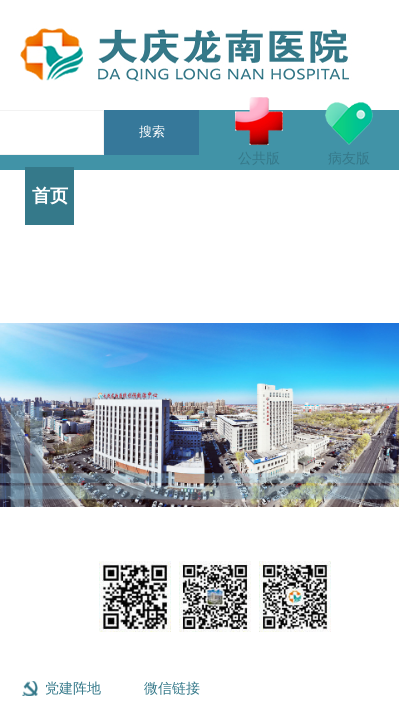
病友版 (349, 131)
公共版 (259, 131)
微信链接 (172, 688)
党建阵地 (73, 688)
